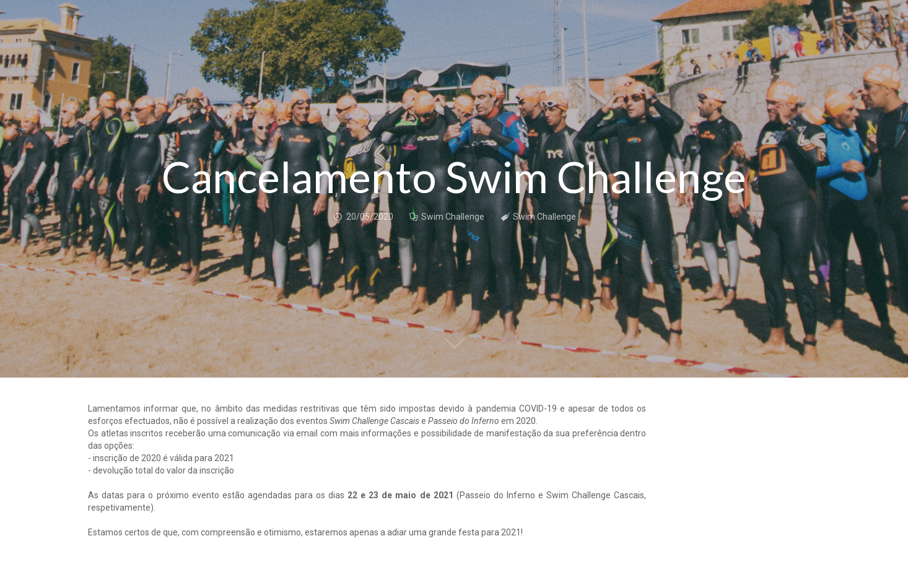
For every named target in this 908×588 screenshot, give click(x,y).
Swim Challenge (453, 217)
